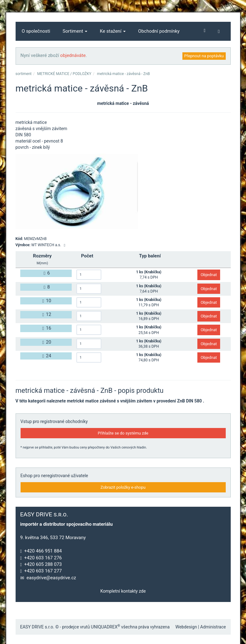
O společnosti (36, 31)
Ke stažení (113, 31)
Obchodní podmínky (159, 31)
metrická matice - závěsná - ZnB (123, 74)
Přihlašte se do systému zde (123, 433)
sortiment (24, 74)
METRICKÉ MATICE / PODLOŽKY (64, 74)
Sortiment (75, 31)
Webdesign (186, 627)
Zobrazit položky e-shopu (123, 487)
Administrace (213, 627)
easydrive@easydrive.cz (51, 578)
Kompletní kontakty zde (123, 591)
